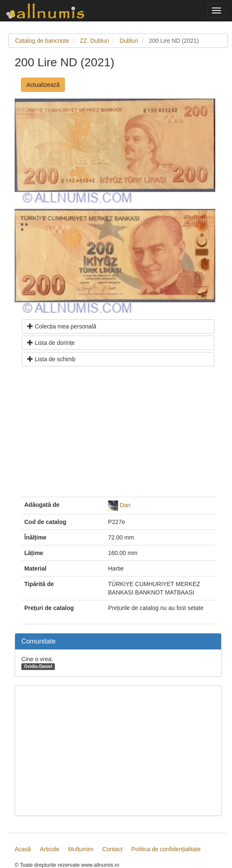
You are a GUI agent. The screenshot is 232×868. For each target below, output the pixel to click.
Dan (125, 505)
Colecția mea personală (62, 326)
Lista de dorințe (51, 343)
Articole (50, 849)
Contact (112, 849)
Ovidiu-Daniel (38, 666)
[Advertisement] (118, 435)
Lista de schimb (51, 359)
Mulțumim (81, 849)
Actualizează (43, 85)
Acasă (23, 849)
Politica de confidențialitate (166, 849)
